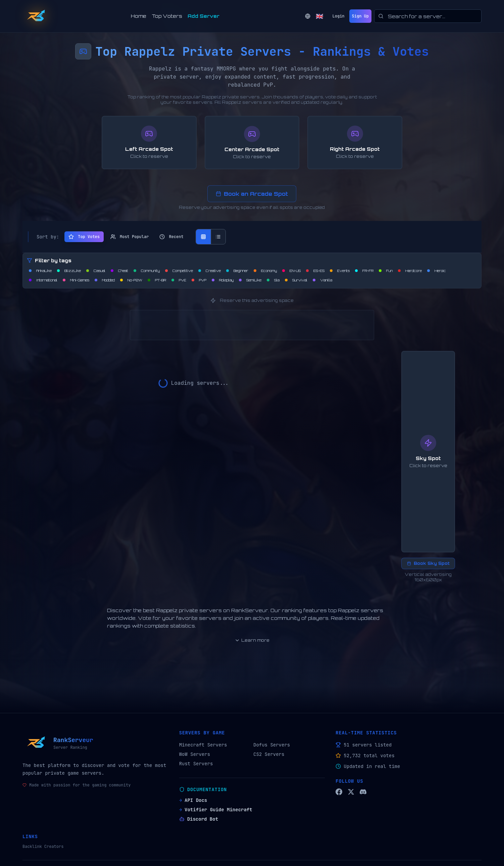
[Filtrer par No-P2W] (131, 280)
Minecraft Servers (203, 745)
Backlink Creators (43, 847)
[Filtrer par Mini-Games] (76, 280)
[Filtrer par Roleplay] (223, 280)
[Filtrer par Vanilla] (322, 280)
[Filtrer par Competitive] (179, 271)
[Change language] (314, 16)
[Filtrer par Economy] (265, 271)
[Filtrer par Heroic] (437, 271)
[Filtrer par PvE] (179, 280)
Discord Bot (199, 819)
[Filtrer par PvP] (199, 280)
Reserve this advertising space (252, 301)
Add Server (204, 16)
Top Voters (167, 16)
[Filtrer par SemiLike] (250, 280)
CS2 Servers (269, 754)
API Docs (193, 800)
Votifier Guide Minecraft (216, 810)
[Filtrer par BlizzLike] (69, 271)
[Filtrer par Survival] (296, 280)
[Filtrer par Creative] (210, 271)
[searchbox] (428, 16)
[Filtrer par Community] (147, 271)
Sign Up (360, 16)
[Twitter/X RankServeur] (351, 792)
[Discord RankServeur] (363, 792)
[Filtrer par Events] (340, 271)
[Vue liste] (218, 237)
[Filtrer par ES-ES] (315, 271)
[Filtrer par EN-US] (291, 271)
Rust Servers (196, 764)
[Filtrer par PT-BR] (157, 280)
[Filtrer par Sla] (273, 280)
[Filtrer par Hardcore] (410, 271)
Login (339, 16)
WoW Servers (195, 754)
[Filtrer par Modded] (105, 280)
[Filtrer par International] (43, 280)
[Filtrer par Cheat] (119, 271)
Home (139, 16)
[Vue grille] (203, 237)
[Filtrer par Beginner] (237, 271)
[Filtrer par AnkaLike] (40, 271)
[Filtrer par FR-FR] (364, 271)
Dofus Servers (272, 745)
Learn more (252, 640)
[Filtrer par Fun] (386, 271)
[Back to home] (36, 16)
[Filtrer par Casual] (96, 271)
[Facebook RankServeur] (339, 792)
